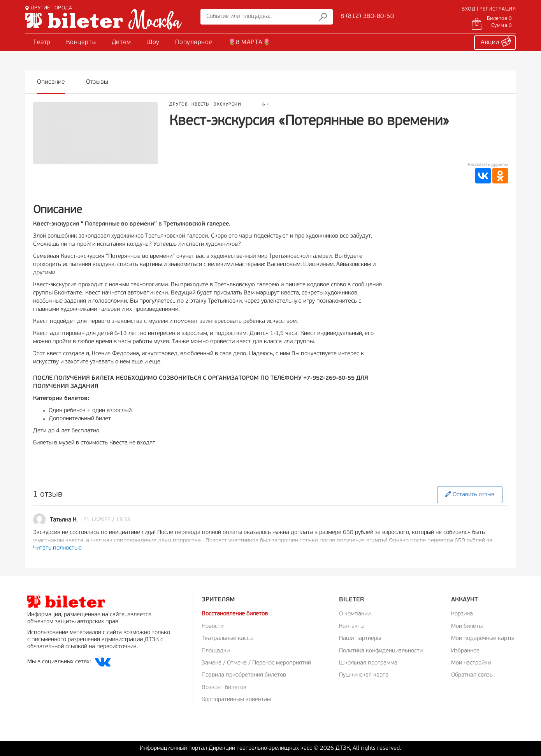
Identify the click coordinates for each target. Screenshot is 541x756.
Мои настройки (471, 663)
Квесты (201, 105)
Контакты (352, 626)
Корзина (462, 614)
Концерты (81, 42)
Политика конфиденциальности (381, 651)
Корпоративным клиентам (236, 700)
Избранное (465, 651)
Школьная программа (368, 663)
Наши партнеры (360, 639)
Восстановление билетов (235, 614)
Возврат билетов (224, 688)
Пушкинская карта (364, 675)
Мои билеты (467, 626)
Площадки (216, 651)
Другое (178, 105)
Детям (121, 42)
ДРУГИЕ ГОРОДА (49, 8)
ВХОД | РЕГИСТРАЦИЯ (489, 9)
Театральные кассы (227, 639)
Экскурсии (227, 105)
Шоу (153, 42)
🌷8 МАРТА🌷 (249, 42)
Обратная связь (472, 675)
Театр (42, 42)
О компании (355, 614)
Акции (496, 41)
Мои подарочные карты (482, 639)
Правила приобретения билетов (244, 675)
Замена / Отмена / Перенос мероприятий (256, 663)
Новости (213, 626)
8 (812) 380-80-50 (367, 16)
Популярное (194, 42)
